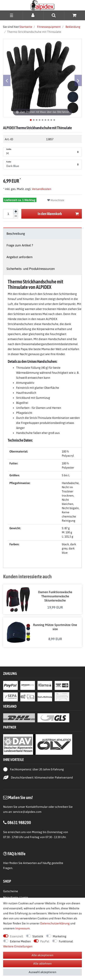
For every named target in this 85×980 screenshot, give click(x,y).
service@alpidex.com (27, 812)
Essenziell (16, 936)
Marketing (60, 936)
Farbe (9, 162)
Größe (9, 149)
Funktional (66, 941)
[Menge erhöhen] (16, 212)
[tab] (42, 234)
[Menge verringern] (16, 216)
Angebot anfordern (19, 257)
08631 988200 (19, 822)
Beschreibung (16, 234)
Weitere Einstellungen (18, 946)
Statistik (38, 936)
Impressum (23, 928)
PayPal (45, 941)
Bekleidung (73, 27)
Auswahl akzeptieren (42, 972)
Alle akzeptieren (42, 955)
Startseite (26, 27)
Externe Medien (20, 941)
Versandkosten (41, 189)
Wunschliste (56, 200)
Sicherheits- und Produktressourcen (31, 269)
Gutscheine (11, 891)
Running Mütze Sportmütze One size (55, 627)
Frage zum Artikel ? (20, 245)
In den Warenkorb (58, 214)
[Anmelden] (33, 15)
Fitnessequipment (49, 27)
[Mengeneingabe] (8, 214)
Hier (6, 863)
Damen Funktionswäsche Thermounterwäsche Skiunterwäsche (55, 596)
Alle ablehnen (42, 963)
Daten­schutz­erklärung (55, 923)
